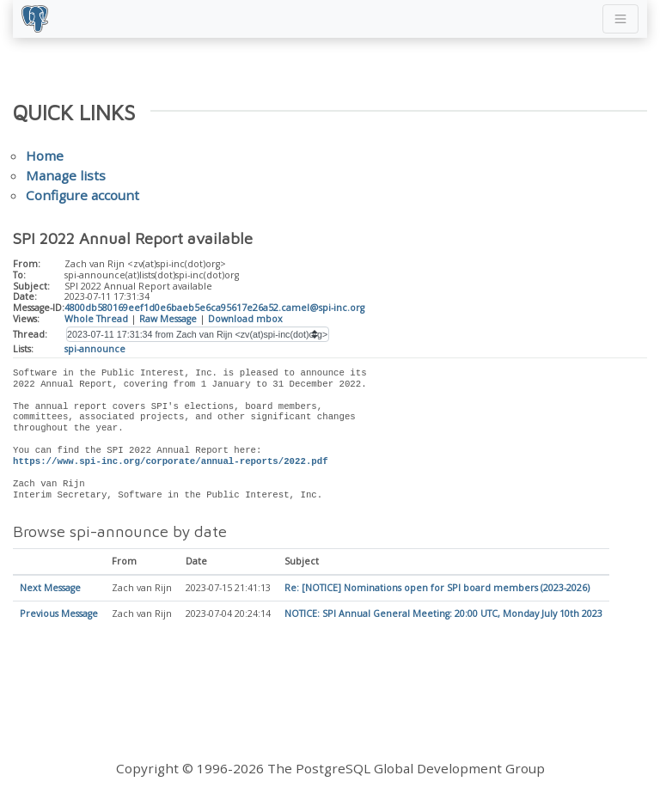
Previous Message (59, 614)
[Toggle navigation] (620, 19)
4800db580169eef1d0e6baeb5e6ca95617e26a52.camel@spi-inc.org (214, 308)
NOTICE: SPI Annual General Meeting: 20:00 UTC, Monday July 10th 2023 (443, 614)
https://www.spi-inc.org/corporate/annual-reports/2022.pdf (171, 461)
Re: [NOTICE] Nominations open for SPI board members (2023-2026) (437, 589)
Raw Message (168, 319)
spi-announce (95, 349)
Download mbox (245, 319)
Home (45, 156)
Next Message (50, 589)
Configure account (82, 195)
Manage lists (66, 175)
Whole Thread (96, 319)
